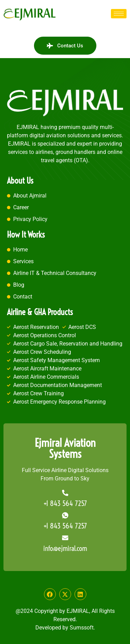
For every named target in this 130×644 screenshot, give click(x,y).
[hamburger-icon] (119, 14)
